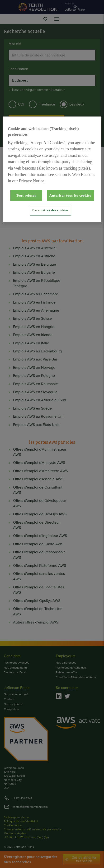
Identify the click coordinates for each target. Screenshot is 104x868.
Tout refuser (26, 195)
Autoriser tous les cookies (70, 195)
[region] (52, 170)
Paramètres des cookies (50, 210)
